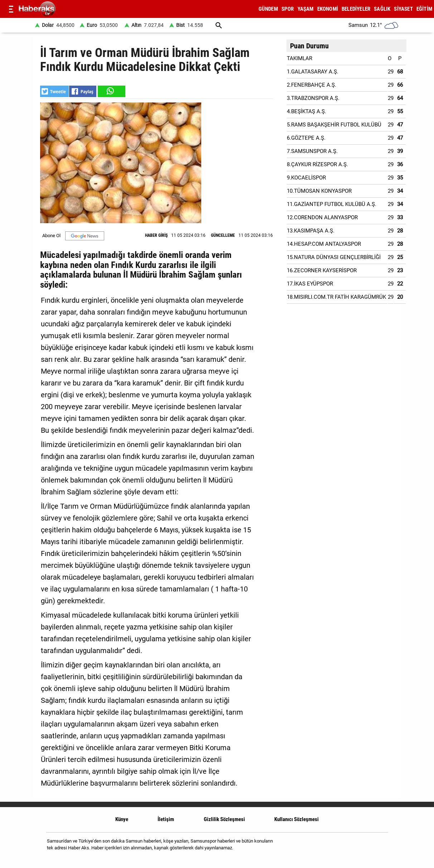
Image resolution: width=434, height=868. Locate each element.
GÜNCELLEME (223, 235)
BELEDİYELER (356, 9)
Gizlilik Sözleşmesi (224, 819)
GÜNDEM (268, 9)
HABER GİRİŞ (156, 235)
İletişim (166, 819)
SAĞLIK (382, 9)
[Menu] (11, 9)
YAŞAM (306, 9)
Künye (122, 819)
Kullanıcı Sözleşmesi (296, 819)
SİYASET (403, 9)
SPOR (288, 9)
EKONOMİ (328, 9)
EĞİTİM (424, 9)
